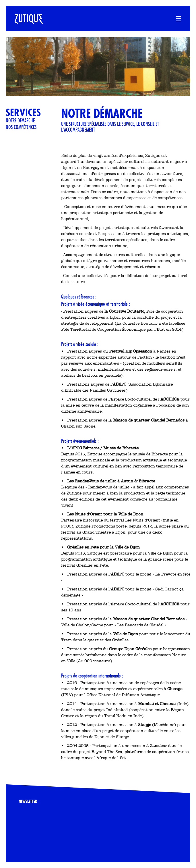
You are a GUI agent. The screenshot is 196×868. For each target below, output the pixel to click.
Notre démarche (20, 120)
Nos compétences (21, 127)
